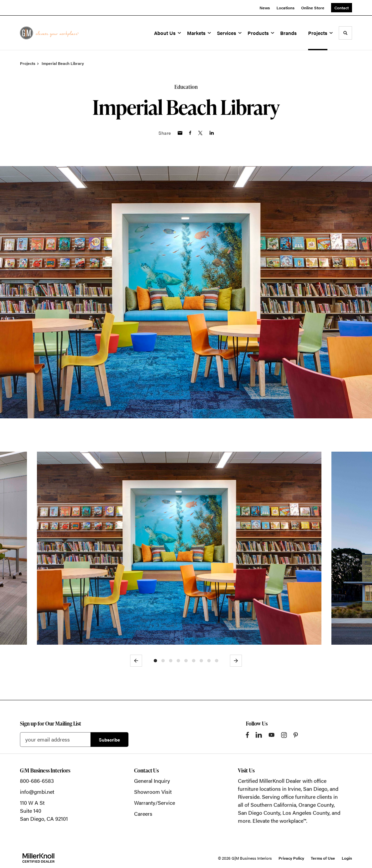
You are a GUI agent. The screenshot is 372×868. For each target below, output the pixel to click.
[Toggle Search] (345, 33)
